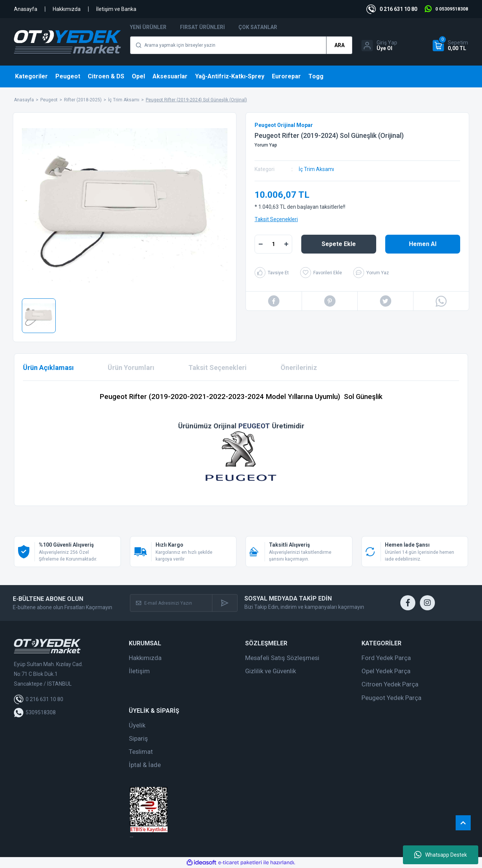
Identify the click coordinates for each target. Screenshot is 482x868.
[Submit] (225, 603)
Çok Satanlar (258, 27)
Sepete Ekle (339, 244)
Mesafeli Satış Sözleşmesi (282, 658)
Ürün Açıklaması (48, 368)
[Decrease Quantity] (261, 244)
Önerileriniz (299, 368)
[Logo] (67, 42)
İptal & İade (145, 765)
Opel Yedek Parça (386, 671)
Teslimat (141, 752)
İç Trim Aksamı (316, 169)
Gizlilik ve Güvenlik (271, 671)
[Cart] (450, 46)
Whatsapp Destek (441, 855)
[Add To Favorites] (321, 273)
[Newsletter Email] (171, 603)
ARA (339, 45)
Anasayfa (26, 9)
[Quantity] (273, 244)
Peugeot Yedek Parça (391, 698)
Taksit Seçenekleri (276, 219)
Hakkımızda (67, 9)
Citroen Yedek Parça (390, 684)
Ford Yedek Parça (386, 658)
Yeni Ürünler (148, 27)
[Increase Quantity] (286, 244)
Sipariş (138, 738)
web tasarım (131, 837)
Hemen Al (423, 244)
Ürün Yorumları (131, 368)
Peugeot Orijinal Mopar (284, 125)
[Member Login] (379, 46)
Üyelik (137, 725)
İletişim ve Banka (116, 9)
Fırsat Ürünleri (202, 27)
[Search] (241, 45)
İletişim (139, 671)
